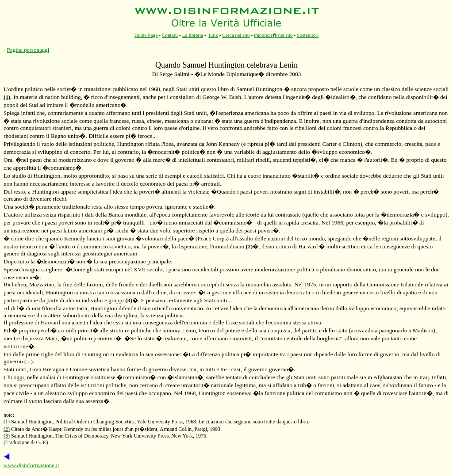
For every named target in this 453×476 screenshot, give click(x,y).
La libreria (193, 35)
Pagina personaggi (28, 50)
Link (213, 35)
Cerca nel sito (236, 35)
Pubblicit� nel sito (273, 35)
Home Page (146, 35)
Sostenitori (308, 35)
